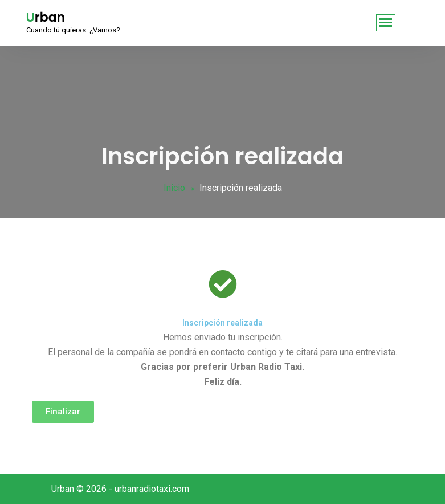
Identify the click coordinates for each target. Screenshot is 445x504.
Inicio (174, 188)
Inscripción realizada (222, 323)
